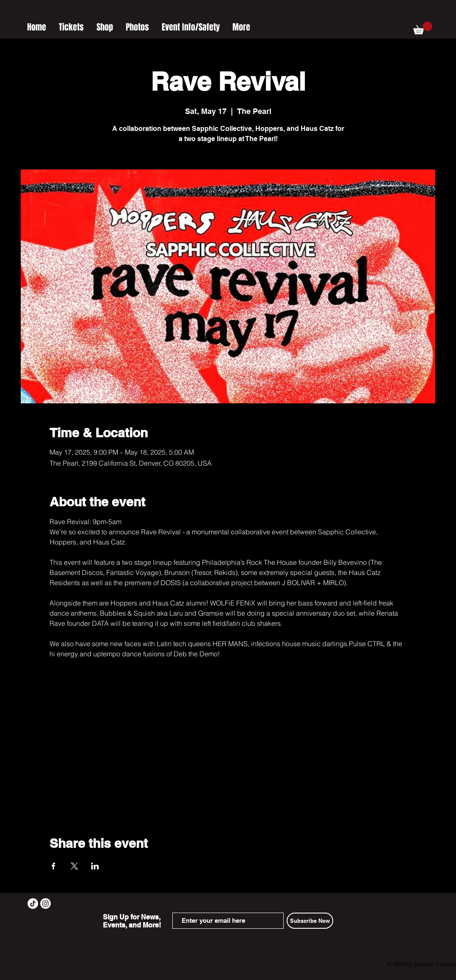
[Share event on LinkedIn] (95, 866)
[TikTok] (33, 904)
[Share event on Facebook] (54, 866)
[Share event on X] (74, 866)
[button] (423, 28)
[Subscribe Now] (310, 921)
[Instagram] (46, 904)
